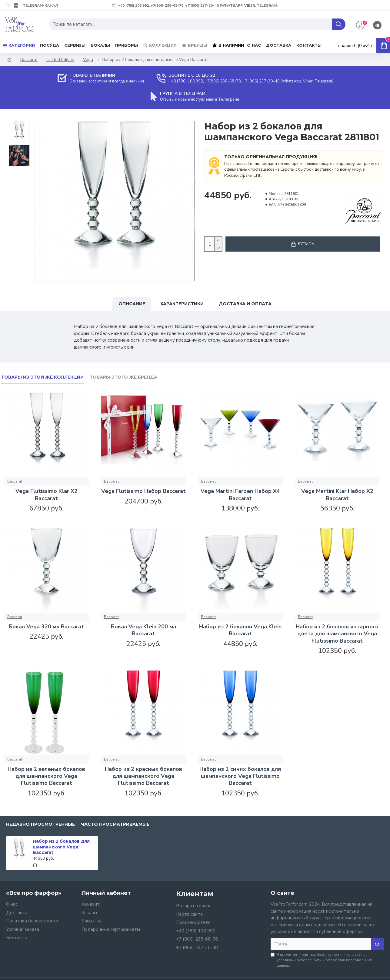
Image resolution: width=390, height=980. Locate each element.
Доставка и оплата (245, 304)
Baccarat (29, 60)
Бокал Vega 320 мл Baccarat (46, 627)
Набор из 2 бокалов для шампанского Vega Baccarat (61, 847)
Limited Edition (60, 60)
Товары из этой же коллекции (42, 377)
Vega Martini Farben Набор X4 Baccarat (240, 495)
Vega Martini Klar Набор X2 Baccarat (337, 495)
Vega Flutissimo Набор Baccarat (143, 491)
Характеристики (182, 304)
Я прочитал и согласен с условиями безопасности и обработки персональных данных (321, 960)
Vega (88, 60)
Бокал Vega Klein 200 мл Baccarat (143, 630)
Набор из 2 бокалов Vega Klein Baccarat (240, 630)
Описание (132, 304)
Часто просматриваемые (115, 824)
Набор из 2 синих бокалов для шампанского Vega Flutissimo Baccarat (240, 776)
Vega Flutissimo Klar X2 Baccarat (47, 495)
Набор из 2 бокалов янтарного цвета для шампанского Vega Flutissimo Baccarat (337, 634)
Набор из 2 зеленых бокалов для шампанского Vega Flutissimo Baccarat (46, 776)
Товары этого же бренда (123, 377)
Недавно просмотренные (40, 824)
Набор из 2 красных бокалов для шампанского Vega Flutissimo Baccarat (143, 776)
